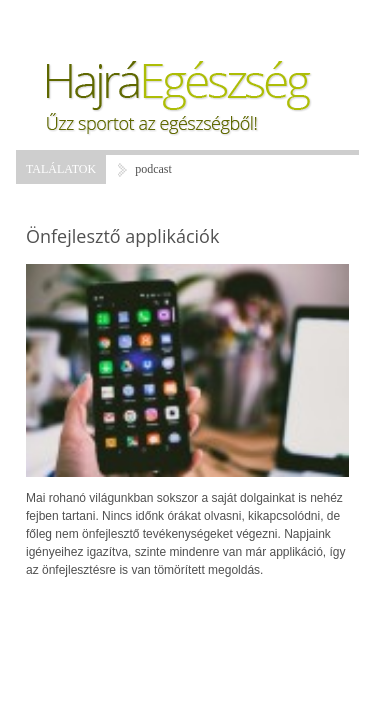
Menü (66, 20)
